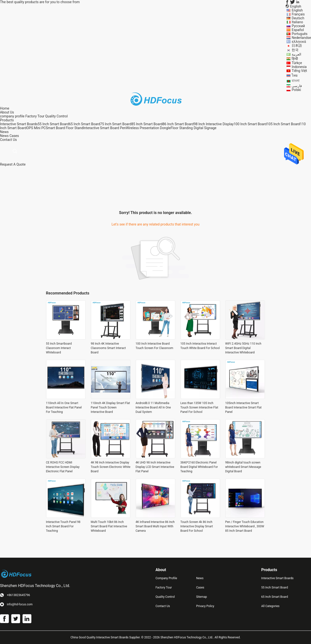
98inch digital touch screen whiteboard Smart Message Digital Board (243, 467)
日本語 (297, 45)
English (297, 10)
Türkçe (297, 63)
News (4, 136)
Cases (14, 136)
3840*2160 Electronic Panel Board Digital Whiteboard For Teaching (199, 467)
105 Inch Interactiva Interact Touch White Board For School (200, 346)
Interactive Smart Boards (19, 124)
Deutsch (298, 18)
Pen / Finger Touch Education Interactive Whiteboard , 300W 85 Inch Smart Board (245, 526)
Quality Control (57, 116)
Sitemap (202, 597)
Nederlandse (301, 38)
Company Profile (166, 578)
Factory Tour (35, 116)
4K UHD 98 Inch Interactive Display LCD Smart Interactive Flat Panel (155, 467)
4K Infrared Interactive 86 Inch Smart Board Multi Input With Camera (155, 526)
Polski (296, 90)
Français (298, 14)
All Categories (270, 606)
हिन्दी (295, 59)
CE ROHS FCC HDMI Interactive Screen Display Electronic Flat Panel (63, 467)
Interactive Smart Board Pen (105, 128)
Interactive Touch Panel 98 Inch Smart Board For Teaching (63, 526)
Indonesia (299, 67)
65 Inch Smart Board (84, 124)
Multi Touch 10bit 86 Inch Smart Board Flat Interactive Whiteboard (109, 526)
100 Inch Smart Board (250, 124)
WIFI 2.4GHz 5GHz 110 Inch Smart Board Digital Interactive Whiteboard (243, 348)
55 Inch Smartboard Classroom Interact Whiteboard (59, 348)
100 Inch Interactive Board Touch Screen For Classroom (155, 346)
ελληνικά (299, 42)
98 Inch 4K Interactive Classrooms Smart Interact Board (108, 348)
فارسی (297, 86)
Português (299, 34)
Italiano (297, 22)
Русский (298, 26)
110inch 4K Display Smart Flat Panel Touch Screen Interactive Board (110, 407)
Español (298, 30)
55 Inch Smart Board (53, 124)
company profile (12, 116)
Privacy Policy (205, 606)
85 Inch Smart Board (147, 124)
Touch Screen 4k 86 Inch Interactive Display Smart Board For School (197, 526)
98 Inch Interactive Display (214, 124)
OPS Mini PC (36, 128)
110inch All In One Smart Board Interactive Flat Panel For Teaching (64, 407)
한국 (295, 50)
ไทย (295, 75)
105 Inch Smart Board (283, 124)
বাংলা (296, 81)
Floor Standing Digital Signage (194, 128)
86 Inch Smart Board (178, 124)
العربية (296, 54)
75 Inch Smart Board (116, 124)
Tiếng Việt (299, 71)
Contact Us (163, 606)
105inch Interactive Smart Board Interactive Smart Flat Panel (244, 407)
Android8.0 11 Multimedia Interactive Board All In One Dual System (153, 407)
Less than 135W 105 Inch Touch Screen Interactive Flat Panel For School (199, 407)
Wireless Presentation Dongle (148, 128)
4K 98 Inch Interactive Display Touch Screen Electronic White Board (111, 467)
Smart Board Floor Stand (65, 128)
